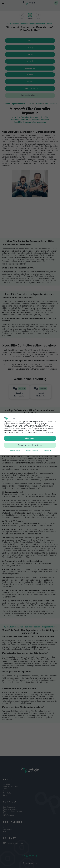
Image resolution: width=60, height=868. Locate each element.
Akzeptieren (30, 438)
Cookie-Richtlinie (14, 451)
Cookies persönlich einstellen (30, 445)
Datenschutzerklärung (32, 451)
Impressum (48, 451)
